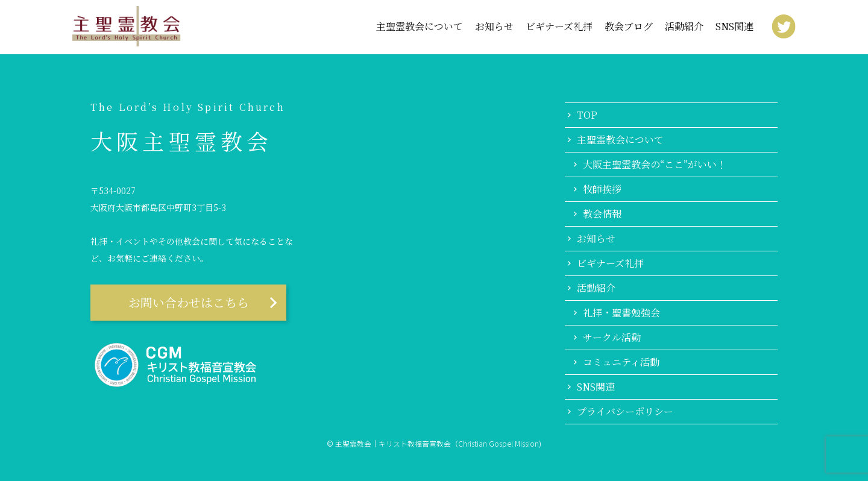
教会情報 (602, 214)
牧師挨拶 (602, 189)
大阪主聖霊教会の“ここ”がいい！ (655, 165)
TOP (587, 115)
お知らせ (494, 26)
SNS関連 (734, 26)
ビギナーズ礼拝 (559, 26)
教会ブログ (629, 26)
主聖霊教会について (620, 140)
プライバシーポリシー (625, 412)
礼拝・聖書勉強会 (621, 313)
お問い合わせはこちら (189, 302)
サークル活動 (612, 338)
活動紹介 (684, 26)
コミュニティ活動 (621, 362)
